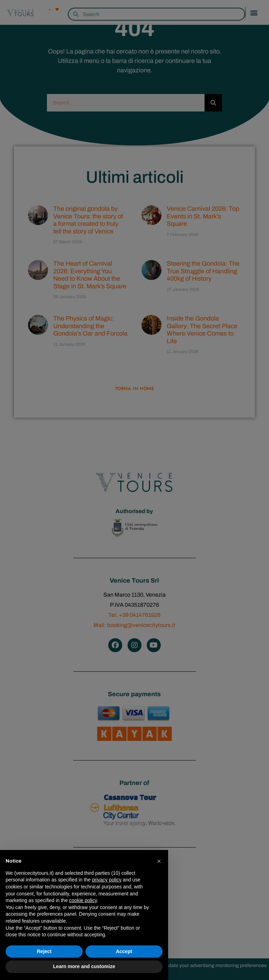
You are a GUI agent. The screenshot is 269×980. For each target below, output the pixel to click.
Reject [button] (44, 951)
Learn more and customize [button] (84, 966)
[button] (159, 861)
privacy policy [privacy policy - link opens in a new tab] (107, 880)
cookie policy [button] (83, 900)
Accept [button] (124, 951)
